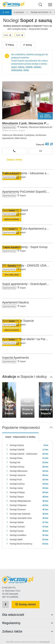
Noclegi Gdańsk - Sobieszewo (24, 454)
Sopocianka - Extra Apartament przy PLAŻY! (26, 228)
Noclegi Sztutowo (18, 510)
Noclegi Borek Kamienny (21, 544)
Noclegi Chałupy (17, 492)
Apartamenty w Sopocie (18, 321)
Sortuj (27, 45)
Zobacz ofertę (14, 160)
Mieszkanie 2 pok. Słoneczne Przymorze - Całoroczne (26, 123)
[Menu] (50, 5)
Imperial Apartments (16, 358)
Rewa (26, 70)
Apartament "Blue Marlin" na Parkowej (26, 339)
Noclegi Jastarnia (18, 475)
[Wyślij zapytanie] (41, 151)
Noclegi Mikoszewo (19, 471)
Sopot (20, 35)
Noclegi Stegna (17, 497)
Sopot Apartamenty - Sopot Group (25, 247)
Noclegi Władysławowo (20, 501)
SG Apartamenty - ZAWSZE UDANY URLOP (26, 265)
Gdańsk (29, 67)
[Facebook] (5, 605)
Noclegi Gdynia (17, 445)
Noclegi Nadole (17, 522)
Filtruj (10, 45)
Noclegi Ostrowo (17, 527)
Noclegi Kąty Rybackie (20, 514)
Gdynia (21, 67)
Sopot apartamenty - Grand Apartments (26, 284)
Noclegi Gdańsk (17, 450)
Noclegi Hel (15, 462)
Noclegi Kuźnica (17, 484)
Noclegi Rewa (16, 458)
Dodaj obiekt (26, 604)
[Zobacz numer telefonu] (14, 151)
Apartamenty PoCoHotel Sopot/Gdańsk (26, 192)
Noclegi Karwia (17, 531)
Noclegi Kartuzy (17, 467)
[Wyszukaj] (40, 5)
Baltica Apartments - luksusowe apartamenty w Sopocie (26, 173)
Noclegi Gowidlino (18, 535)
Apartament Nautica (15, 302)
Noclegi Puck (16, 480)
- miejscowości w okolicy (20, 437)
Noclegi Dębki (16, 539)
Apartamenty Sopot (15, 210)
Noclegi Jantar (16, 488)
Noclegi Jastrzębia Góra (21, 518)
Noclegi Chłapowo (18, 505)
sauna (7, 35)
